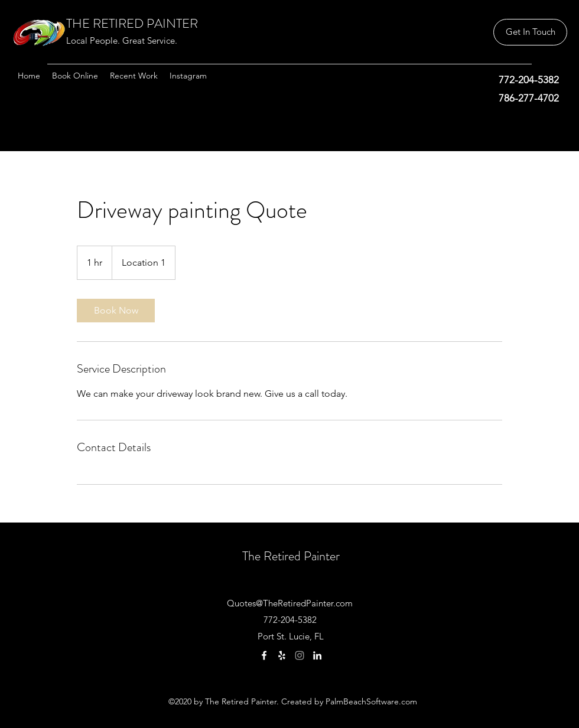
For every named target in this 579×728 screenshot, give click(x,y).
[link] (116, 311)
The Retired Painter (291, 556)
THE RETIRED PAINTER (132, 23)
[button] (530, 32)
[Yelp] (282, 655)
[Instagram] (300, 655)
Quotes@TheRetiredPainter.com (290, 603)
